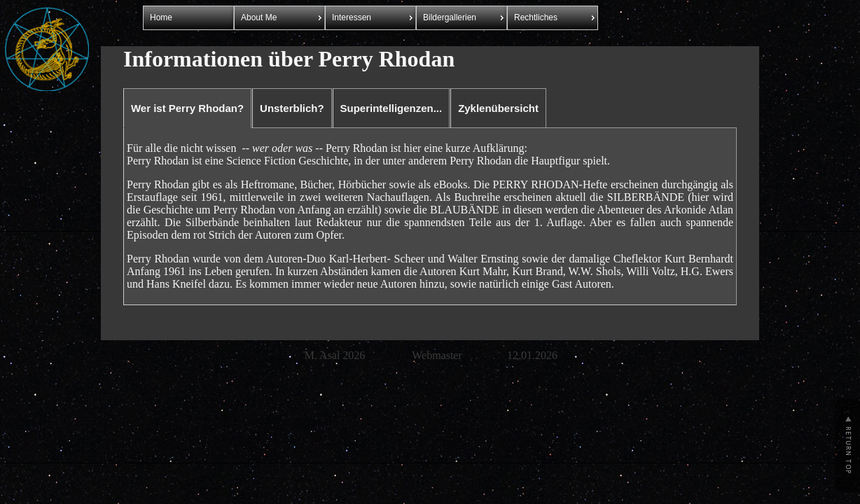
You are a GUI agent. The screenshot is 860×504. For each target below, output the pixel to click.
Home (161, 17)
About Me (259, 17)
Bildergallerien (450, 17)
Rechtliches (536, 17)
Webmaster (437, 355)
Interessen (352, 17)
